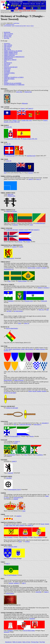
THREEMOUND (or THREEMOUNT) (14, 57)
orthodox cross (11, 196)
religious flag (28, 92)
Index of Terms (8, 35)
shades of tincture (40, 349)
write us (28, 26)
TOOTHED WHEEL (9, 73)
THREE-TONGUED (9, 55)
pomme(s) (22, 525)
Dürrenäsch (11, 258)
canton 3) (31, 179)
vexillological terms (10, 24)
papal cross (10, 194)
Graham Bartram (40, 223)
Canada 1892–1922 (27, 120)
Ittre (26, 455)
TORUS (6, 80)
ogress (11, 525)
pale (48, 310)
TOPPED (6, 74)
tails (15, 424)
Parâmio (25, 537)
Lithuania (15, 225)
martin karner (16, 23)
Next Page (7, 38)
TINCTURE (7, 64)
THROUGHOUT (8, 58)
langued (15, 443)
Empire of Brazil (22, 281)
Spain (24, 511)
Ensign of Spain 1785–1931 (30, 139)
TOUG (6, 82)
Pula (9, 281)
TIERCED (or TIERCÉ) (10, 60)
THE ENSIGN (8, 47)
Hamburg (10, 631)
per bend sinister (18, 311)
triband (8, 211)
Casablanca (40, 455)
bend (40, 310)
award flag (38, 592)
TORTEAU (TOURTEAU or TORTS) (14, 77)
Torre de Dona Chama (29, 631)
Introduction (7, 32)
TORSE (6, 76)
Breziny (32, 436)
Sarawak (31, 173)
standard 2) (17, 583)
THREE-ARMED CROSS (11, 52)
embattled (32, 619)
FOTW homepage (7, 26)
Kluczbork (7, 632)
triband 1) (40, 288)
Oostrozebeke (12, 455)
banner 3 (47, 592)
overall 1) (39, 268)
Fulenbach (11, 301)
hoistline (44, 391)
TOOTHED (7, 71)
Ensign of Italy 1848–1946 (13, 139)
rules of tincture (29, 349)
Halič (29, 242)
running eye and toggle (10, 393)
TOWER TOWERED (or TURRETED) (14, 85)
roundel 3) (30, 525)
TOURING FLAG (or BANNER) (13, 83)
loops (20, 323)
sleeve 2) (26, 323)
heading (39, 391)
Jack (5, 173)
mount (21, 247)
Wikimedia (25, 103)
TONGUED (7, 70)
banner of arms (32, 268)
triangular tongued (24, 230)
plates (17, 525)
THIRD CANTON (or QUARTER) (13, 51)
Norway (20, 242)
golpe (7, 525)
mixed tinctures (17, 349)
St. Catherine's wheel (12, 547)
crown (7, 497)
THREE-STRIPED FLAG (11, 54)
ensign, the (9, 127)
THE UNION (7, 49)
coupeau (14, 247)
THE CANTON (8, 45)
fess (43, 310)
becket (30, 391)
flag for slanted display (12, 328)
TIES (5, 61)
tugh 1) (24, 583)
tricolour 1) (46, 288)
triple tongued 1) (35, 230)
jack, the (8, 144)
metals (10, 349)
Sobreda (40, 537)
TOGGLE (6, 66)
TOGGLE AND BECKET (11, 67)
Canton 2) (31, 108)
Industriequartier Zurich (14, 490)
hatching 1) (7, 351)
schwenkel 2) (45, 423)
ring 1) (8, 564)
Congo (31, 225)
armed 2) (14, 461)
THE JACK (7, 48)
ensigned (16, 499)
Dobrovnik (44, 301)
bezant (42, 524)
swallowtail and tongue (12, 230)
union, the (9, 161)
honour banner (10, 593)
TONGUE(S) (7, 69)
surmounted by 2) (8, 269)
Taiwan (15, 120)
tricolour (14, 211)
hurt (14, 525)
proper (23, 349)
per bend (9, 311)
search (13, 26)
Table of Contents (8, 34)
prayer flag (19, 92)
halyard (34, 391)
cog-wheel (9, 478)
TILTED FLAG (8, 63)
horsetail (11, 583)
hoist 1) (38, 179)
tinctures (27, 542)
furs (7, 349)
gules (20, 542)
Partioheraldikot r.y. (15, 436)
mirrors (32, 26)
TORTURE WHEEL (9, 79)
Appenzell (10, 473)
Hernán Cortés (29, 301)
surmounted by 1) (18, 497)
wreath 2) (19, 516)
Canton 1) (23, 108)
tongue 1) (17, 441)
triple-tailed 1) (37, 424)
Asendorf (10, 537)
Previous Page (8, 37)
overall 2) (44, 268)
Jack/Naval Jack (10, 156)
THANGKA (7, 44)
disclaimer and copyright (20, 26)
